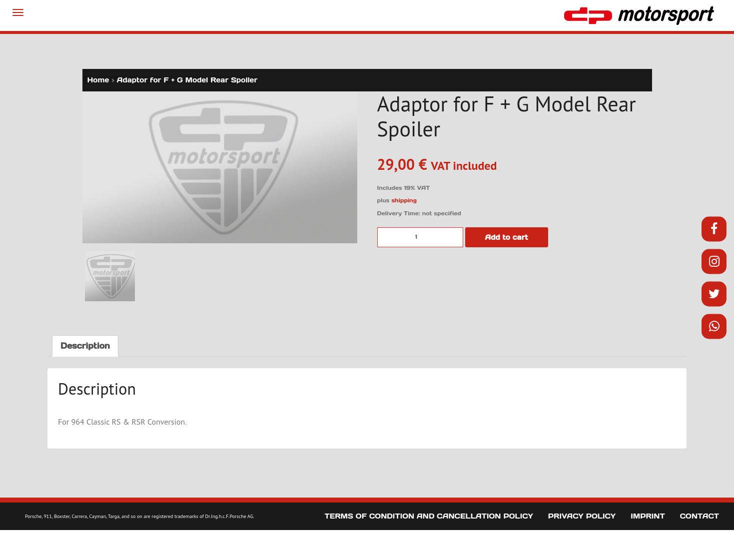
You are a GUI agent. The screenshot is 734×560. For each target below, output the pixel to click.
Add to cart (507, 237)
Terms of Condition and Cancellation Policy (429, 516)
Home (98, 80)
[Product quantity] (420, 237)
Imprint (648, 516)
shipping (404, 200)
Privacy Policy (582, 516)
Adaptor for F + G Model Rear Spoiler (187, 80)
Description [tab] (85, 346)
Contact (700, 516)
